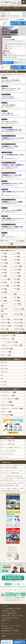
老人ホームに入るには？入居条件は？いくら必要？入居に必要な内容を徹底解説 (12, 467)
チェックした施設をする (18, 642)
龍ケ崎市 (4, 263)
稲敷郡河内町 (18, 323)
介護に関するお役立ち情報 (7, 454)
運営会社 (17, 631)
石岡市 (4, 260)
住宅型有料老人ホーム (7, 37)
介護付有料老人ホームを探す (13, 609)
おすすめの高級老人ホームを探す (10, 618)
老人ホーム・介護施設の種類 (8, 441)
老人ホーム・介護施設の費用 (8, 444)
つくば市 (17, 276)
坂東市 (17, 289)
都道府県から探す (6, 616)
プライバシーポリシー (15, 626)
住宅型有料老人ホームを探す (8, 611)
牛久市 (4, 276)
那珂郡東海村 (18, 314)
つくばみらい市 (4, 305)
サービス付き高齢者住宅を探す (9, 613)
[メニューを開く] (24, 2)
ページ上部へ (14, 590)
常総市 (4, 266)
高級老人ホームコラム (7, 620)
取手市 (17, 273)
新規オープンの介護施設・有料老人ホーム (11, 447)
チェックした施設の (18, 23)
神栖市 (17, 297)
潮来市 (4, 282)
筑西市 (4, 289)
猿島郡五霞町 (18, 326)
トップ (3, 598)
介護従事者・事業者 (19, 598)
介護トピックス (5, 457)
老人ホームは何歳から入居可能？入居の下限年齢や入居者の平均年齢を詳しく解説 (12, 484)
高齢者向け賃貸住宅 (7, 405)
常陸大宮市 (5, 286)
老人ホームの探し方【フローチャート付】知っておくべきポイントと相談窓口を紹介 (12, 472)
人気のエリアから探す (17, 616)
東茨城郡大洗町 (19, 309)
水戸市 (4, 253)
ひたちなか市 (5, 279)
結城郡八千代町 (6, 326)
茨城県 (5, 44)
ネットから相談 (12, 584)
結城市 (17, 260)
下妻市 (17, 263)
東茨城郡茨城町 (4, 310)
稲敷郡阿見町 (5, 323)
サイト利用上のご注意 (7, 628)
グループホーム (4, 78)
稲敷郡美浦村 (18, 319)
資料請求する (7, 63)
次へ (17, 244)
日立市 (17, 253)
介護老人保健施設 (5, 86)
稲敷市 (4, 292)
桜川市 (4, 297)
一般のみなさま (10, 598)
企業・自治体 (9, 600)
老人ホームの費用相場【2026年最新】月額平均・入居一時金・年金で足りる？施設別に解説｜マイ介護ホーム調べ (12, 478)
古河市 (17, 257)
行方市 (4, 301)
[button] (13, 13)
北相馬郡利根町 (19, 329)
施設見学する (19, 63)
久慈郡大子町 (5, 319)
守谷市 (17, 282)
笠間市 (8, 44)
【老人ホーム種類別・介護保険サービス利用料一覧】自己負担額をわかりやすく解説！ (12, 489)
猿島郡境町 (5, 329)
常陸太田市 (18, 266)
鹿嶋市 (17, 279)
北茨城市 (17, 269)
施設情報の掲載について (7, 631)
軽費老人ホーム (6, 355)
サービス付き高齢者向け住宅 (7, 128)
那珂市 (17, 286)
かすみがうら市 (17, 293)
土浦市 (4, 257)
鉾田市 (17, 301)
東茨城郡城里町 (4, 315)
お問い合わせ (5, 626)
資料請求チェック (1, 32)
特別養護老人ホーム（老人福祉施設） (8, 136)
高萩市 (4, 269)
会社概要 (4, 636)
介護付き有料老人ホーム (6, 94)
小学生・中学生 (17, 600)
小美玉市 (17, 304)
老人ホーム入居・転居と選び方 (8, 451)
